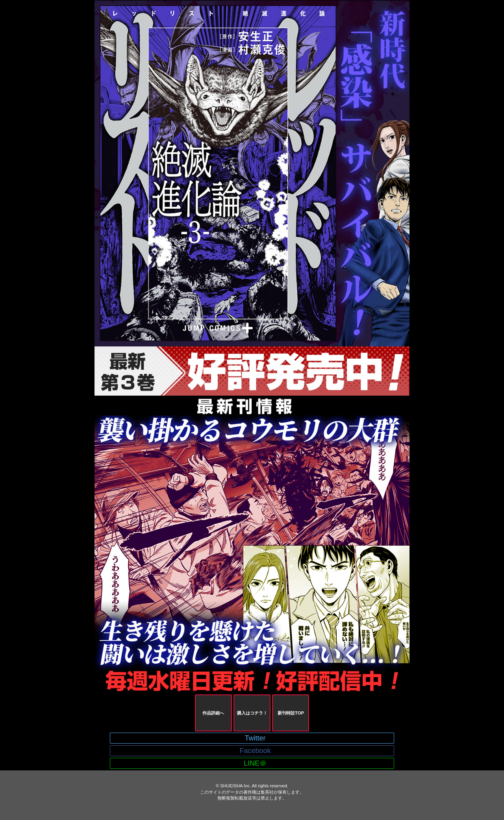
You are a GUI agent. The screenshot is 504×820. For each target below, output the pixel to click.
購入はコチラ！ (252, 713)
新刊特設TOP (291, 713)
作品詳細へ (213, 713)
